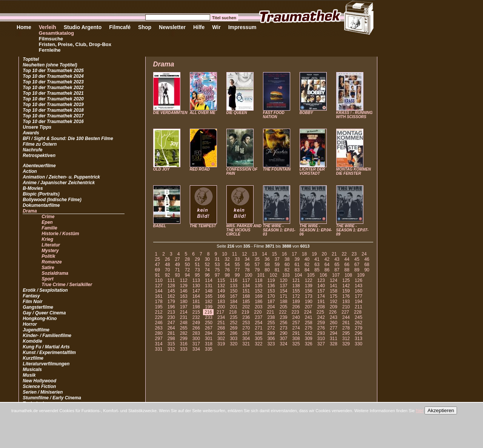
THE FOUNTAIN (277, 169)
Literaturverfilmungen (46, 364)
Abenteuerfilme (39, 166)
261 (346, 323)
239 (284, 317)
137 (284, 286)
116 (234, 280)
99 (237, 275)
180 (184, 302)
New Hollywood (39, 381)
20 (324, 254)
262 (358, 323)
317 (196, 344)
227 (345, 312)
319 (221, 344)
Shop (145, 27)
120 (284, 280)
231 (184, 317)
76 (227, 270)
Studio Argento (83, 27)
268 (221, 328)
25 (158, 259)
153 (271, 291)
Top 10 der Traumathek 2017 (53, 116)
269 (234, 328)
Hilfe (199, 27)
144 (159, 291)
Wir (216, 27)
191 (321, 302)
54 (227, 265)
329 (346, 344)
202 (246, 307)
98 (227, 275)
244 (346, 317)
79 (257, 270)
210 (346, 307)
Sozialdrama (55, 273)
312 (346, 339)
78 (247, 270)
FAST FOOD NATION (274, 115)
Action (30, 171)
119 (271, 280)
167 (234, 296)
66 (347, 265)
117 (246, 280)
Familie (49, 228)
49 (177, 265)
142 (346, 286)
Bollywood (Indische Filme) (52, 200)
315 (171, 344)
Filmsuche (51, 39)
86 (327, 270)
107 (336, 275)
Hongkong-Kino (40, 319)
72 (187, 270)
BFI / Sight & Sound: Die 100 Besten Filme (68, 139)
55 (237, 265)
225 (320, 312)
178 (159, 302)
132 (221, 286)
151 (246, 291)
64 (327, 265)
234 (221, 317)
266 (196, 328)
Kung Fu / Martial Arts (46, 347)
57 (257, 265)
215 (196, 312)
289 (271, 333)
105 (311, 275)
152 (258, 291)
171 (284, 296)
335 (209, 349)
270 (246, 328)
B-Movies (33, 188)
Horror (30, 324)
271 (258, 328)
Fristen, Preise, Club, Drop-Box (75, 44)
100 (248, 275)
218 (233, 312)
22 (344, 254)
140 (321, 286)
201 (234, 307)
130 (196, 286)
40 (307, 259)
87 (337, 270)
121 (296, 280)
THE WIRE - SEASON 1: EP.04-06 (316, 230)
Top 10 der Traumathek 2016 (53, 122)
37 (277, 259)
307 (284, 339)
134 (246, 286)
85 (317, 270)
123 (321, 280)
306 (271, 339)
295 (346, 333)
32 (227, 259)
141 (334, 286)
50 (187, 265)
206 (296, 307)
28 (187, 259)
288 (258, 333)
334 (196, 349)
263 (159, 328)
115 (221, 280)
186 (258, 302)
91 (158, 275)
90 (367, 270)
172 (296, 296)
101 (261, 275)
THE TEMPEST (203, 226)
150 (234, 291)
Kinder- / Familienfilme (47, 336)
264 (171, 328)
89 (357, 270)
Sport (47, 279)
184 (234, 302)
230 (171, 317)
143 (358, 286)
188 (284, 302)
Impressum (242, 27)
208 (321, 307)
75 (217, 270)
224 (308, 312)
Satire (48, 268)
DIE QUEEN (237, 113)
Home (24, 27)
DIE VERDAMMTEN (170, 113)
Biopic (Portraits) (41, 194)
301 (209, 339)
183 (221, 302)
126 (358, 280)
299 (184, 339)
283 (196, 333)
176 (346, 296)
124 (334, 280)
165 (209, 296)
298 (171, 339)
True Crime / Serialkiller (67, 285)
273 (284, 328)
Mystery (50, 251)
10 (224, 254)
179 (171, 302)
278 (346, 328)
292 (309, 333)
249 (196, 323)
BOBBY (306, 113)
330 (358, 344)
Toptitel (31, 59)
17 (294, 254)
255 (271, 323)
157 (321, 291)
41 (317, 259)
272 (271, 328)
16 (284, 254)
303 (234, 339)
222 (283, 312)
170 (271, 296)
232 (196, 317)
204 (271, 307)
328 (334, 344)
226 (333, 312)
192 (334, 302)
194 (358, 302)
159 (346, 291)
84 (307, 270)
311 (334, 339)
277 (334, 328)
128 (171, 286)
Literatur (51, 245)
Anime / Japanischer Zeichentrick (59, 183)
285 (221, 333)
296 (358, 333)
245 (358, 317)
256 (284, 323)
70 (167, 270)
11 (235, 254)
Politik (48, 256)
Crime (48, 217)
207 (309, 307)
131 (209, 286)
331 (159, 349)
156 (309, 291)
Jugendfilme (36, 330)
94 (187, 275)
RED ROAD (200, 169)
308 (296, 339)
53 (217, 265)
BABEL (160, 226)
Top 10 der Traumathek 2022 (53, 88)
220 (258, 312)
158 (334, 291)
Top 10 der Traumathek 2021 (53, 93)
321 (246, 344)
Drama (30, 211)
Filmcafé (120, 27)
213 (171, 312)
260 (334, 323)
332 (171, 349)
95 (197, 275)
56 (247, 265)
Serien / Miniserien (43, 392)
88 (347, 270)
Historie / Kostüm (60, 234)
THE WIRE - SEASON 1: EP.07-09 (352, 230)
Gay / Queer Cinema (44, 313)
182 (209, 302)
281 (171, 333)
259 (321, 323)
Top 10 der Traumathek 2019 (53, 105)
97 (217, 275)
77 (237, 270)
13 (255, 254)
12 (244, 254)
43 (337, 259)
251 (221, 323)
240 (296, 317)
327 (321, 344)
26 (167, 259)
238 (271, 317)
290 (284, 333)
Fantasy (31, 296)
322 (258, 344)
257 (296, 323)
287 (246, 333)
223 (295, 312)
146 (184, 291)
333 (184, 349)
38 (287, 259)
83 (297, 270)
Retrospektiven (39, 155)
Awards (31, 133)
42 (327, 259)
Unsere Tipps (37, 127)
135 (258, 286)
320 (234, 344)
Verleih (48, 27)
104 (298, 275)
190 (309, 302)
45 (357, 259)
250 (209, 323)
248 (184, 323)
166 (221, 296)
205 (284, 307)
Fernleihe (50, 50)
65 (337, 265)
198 (196, 307)
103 (286, 275)
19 (314, 254)
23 (354, 254)
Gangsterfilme (38, 307)
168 (246, 296)
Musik (29, 375)
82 (287, 270)
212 (159, 312)
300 (196, 339)
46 (367, 259)
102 (274, 275)
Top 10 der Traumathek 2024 (53, 76)
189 (296, 302)
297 (159, 339)
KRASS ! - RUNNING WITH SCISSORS (355, 115)
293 (321, 333)
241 (309, 317)
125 (346, 280)
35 (257, 259)
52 (207, 265)
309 (309, 339)
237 (258, 317)
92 (167, 275)
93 (177, 275)
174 (321, 296)
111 (171, 280)
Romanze (52, 262)
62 (307, 265)
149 (221, 291)
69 (158, 270)
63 (317, 265)
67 (357, 265)
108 (348, 275)
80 (267, 270)
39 (297, 259)
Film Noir (32, 302)
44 (347, 259)
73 (197, 270)
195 (159, 307)
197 (184, 307)
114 (209, 280)
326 (309, 344)
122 (309, 280)
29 (197, 259)
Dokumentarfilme (41, 205)
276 (321, 328)
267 (209, 328)
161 (159, 296)
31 (217, 259)
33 (237, 259)
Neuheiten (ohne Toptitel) (50, 65)
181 (196, 302)
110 (159, 280)
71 (177, 270)
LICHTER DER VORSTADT (312, 171)
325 (296, 344)
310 (321, 339)
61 (297, 265)
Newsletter (172, 27)
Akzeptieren (441, 410)
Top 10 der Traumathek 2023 (53, 82)
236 (246, 317)
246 (159, 323)
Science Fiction (39, 386)
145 (171, 291)
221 (270, 312)
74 (207, 270)
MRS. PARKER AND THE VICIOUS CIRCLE (244, 230)
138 (296, 286)
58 (267, 265)
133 (234, 286)
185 (246, 302)
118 (258, 280)
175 (334, 296)
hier (420, 411)
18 (304, 254)
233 (209, 317)
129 (184, 286)
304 (246, 339)
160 (358, 291)
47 (158, 265)
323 (271, 344)
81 (277, 270)
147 (196, 291)
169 (258, 296)
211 (358, 307)
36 (267, 259)
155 (296, 291)
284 (209, 333)
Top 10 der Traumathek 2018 (53, 110)
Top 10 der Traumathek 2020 (53, 99)
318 (209, 344)
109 (361, 275)
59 (277, 265)
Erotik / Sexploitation (45, 290)
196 (171, 307)
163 (184, 296)
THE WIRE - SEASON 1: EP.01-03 (279, 230)
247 (171, 323)
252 (234, 323)
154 (284, 291)
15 (274, 254)
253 (246, 323)
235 (234, 317)
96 (207, 275)
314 (159, 344)
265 (184, 328)
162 (171, 296)
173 (309, 296)
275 (309, 328)
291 (296, 333)
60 (287, 265)
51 (197, 265)
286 (234, 333)
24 (364, 254)
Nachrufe (32, 150)
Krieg (47, 239)
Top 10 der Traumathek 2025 (53, 71)
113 (196, 280)
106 (323, 275)
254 (258, 323)
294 (334, 333)
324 (284, 344)
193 (346, 302)
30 (207, 259)
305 (258, 339)
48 (167, 265)
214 (184, 312)
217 (220, 312)
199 (209, 307)
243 (334, 317)
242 (321, 317)
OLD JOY (162, 169)
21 (334, 254)
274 (296, 328)
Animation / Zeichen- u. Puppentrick (61, 177)
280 (159, 333)
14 (264, 254)
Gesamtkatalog (56, 33)
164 (196, 296)
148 (209, 291)
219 (245, 312)
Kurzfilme (33, 358)
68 (367, 265)
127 (159, 286)
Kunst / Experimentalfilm (49, 353)
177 (358, 296)
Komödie (32, 341)
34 (247, 259)
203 (258, 307)
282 (184, 333)
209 (334, 307)
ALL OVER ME (203, 113)
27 (177, 259)
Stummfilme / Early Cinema (52, 398)
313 (358, 339)
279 (358, 328)
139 (309, 286)
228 (358, 312)
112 (184, 280)
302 (221, 339)
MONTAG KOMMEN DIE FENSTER (354, 171)
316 (184, 344)
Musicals (32, 369)
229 (159, 317)
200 (221, 307)
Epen (47, 222)
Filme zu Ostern (40, 144)
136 (271, 286)
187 (271, 302)
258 (309, 323)
